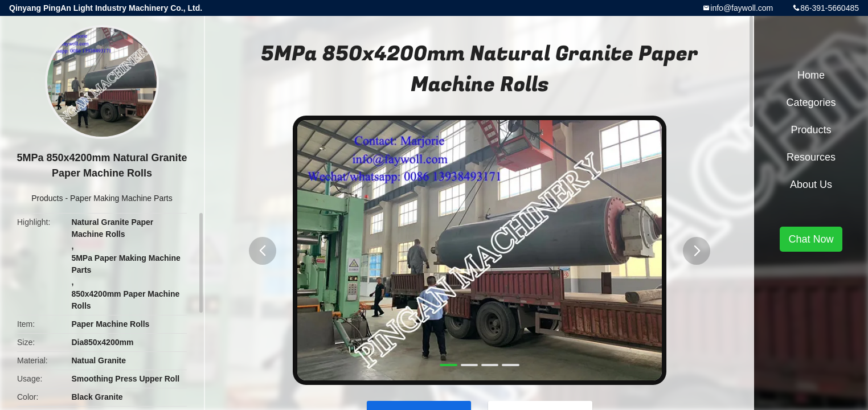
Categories (811, 102)
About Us (811, 184)
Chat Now (811, 239)
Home (811, 75)
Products (47, 198)
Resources (811, 157)
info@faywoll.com (742, 8)
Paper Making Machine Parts (121, 198)
